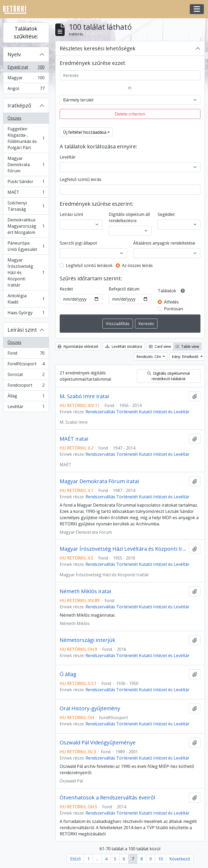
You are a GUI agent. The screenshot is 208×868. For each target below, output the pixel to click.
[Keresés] (130, 75)
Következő (180, 859)
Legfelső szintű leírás (81, 179)
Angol (26, 89)
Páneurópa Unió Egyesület (26, 246)
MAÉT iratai (74, 439)
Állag (26, 397)
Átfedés (171, 302)
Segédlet (166, 214)
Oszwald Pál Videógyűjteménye (98, 743)
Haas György (26, 314)
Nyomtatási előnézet (78, 346)
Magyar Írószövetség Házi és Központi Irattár (26, 272)
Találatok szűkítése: (26, 32)
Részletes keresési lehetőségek (98, 48)
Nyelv (14, 54)
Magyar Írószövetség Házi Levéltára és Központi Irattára (123, 549)
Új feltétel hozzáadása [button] (85, 132)
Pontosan (173, 309)
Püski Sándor (26, 183)
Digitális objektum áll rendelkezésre (129, 217)
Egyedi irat (26, 68)
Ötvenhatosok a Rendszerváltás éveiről (107, 798)
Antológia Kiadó (26, 299)
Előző (75, 859)
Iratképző (19, 105)
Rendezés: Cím (149, 357)
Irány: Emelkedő (186, 357)
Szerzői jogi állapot (78, 243)
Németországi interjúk (87, 640)
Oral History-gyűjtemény (90, 708)
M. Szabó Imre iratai (84, 396)
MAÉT (26, 193)
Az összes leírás (137, 265)
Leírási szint (22, 330)
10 (161, 859)
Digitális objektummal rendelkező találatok (169, 376)
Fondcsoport (26, 386)
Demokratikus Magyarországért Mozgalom (26, 226)
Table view (187, 346)
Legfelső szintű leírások (89, 265)
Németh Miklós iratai (85, 591)
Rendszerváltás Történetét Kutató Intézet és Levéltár (137, 412)
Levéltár (26, 408)
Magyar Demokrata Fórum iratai (99, 481)
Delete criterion (130, 114)
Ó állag (68, 674)
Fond (26, 354)
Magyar (26, 79)
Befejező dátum (124, 289)
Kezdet (66, 289)
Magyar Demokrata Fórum (26, 165)
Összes (14, 118)
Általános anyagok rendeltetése (164, 243)
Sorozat (26, 376)
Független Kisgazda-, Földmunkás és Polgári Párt (26, 138)
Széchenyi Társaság (26, 206)
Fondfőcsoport (26, 365)
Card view (160, 346)
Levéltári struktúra (124, 346)
